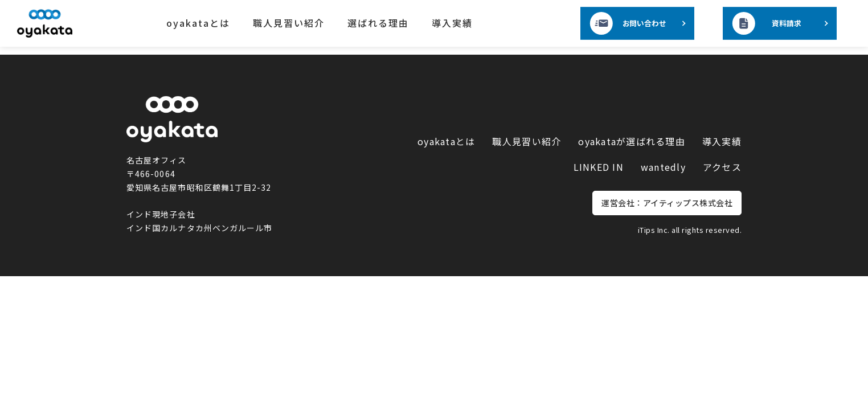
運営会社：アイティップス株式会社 (667, 203)
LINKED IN (599, 167)
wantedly (663, 167)
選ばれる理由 (378, 23)
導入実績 (452, 23)
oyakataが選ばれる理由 (632, 141)
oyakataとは (198, 23)
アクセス (722, 167)
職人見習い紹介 (289, 23)
